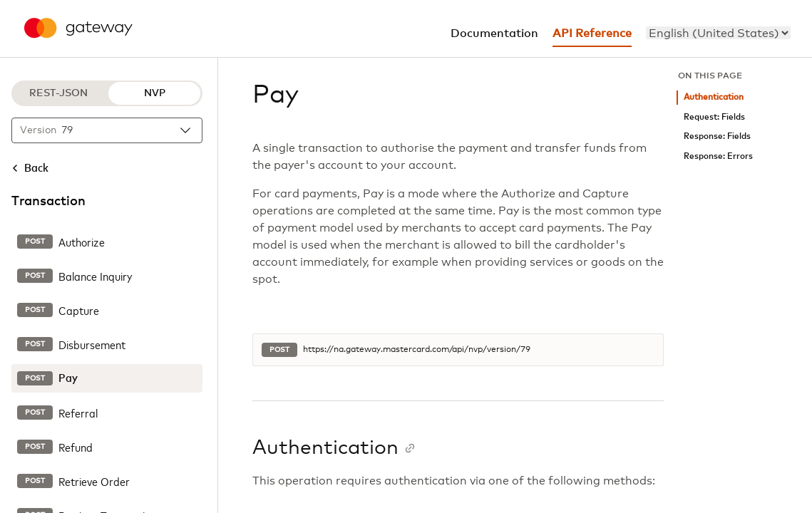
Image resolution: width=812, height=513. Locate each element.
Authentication (714, 97)
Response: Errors (718, 156)
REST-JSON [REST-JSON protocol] (58, 93)
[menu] (718, 33)
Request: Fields (714, 117)
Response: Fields (717, 136)
